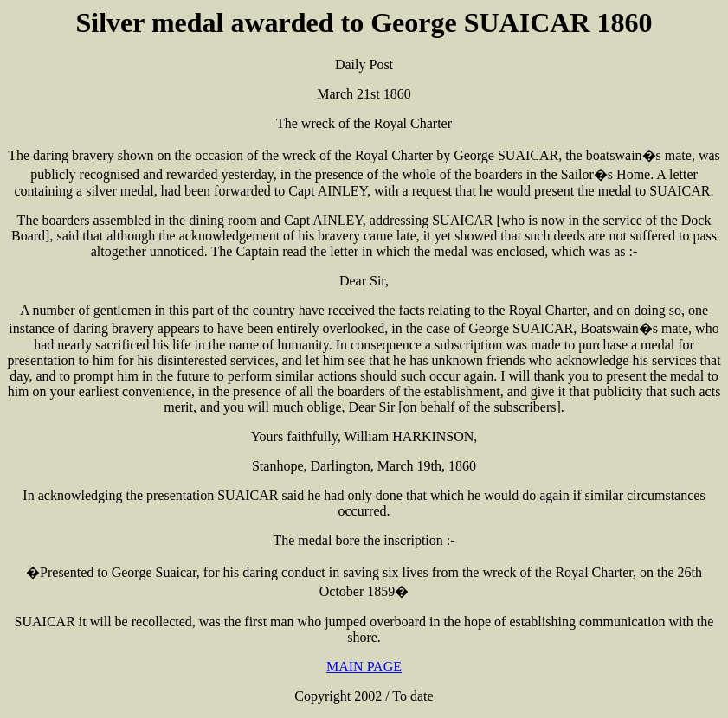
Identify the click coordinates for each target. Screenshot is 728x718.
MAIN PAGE (364, 667)
